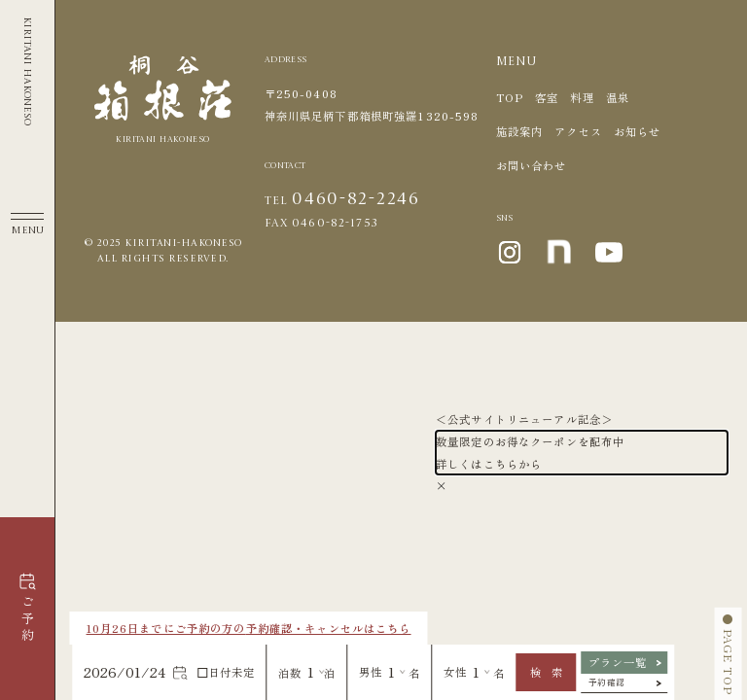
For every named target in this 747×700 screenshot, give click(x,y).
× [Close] (441, 485)
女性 (455, 672)
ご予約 (27, 620)
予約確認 (607, 682)
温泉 (618, 97)
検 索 (546, 672)
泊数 (290, 673)
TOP (510, 97)
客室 (547, 97)
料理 (582, 97)
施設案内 (520, 131)
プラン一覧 (618, 662)
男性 (371, 672)
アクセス (578, 131)
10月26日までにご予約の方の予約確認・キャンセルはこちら (249, 628)
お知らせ (638, 131)
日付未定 (227, 672)
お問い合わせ (532, 165)
